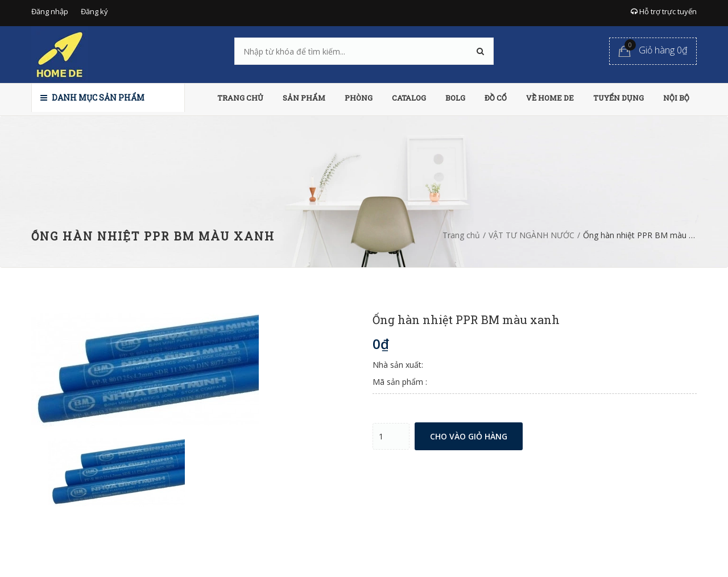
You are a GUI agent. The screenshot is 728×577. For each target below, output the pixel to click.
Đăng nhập (50, 11)
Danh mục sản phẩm (92, 97)
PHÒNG (359, 98)
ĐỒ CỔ (496, 98)
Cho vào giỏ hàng (469, 436)
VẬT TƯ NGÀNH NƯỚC (531, 235)
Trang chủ (461, 235)
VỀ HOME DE (550, 98)
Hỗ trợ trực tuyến (664, 11)
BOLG (455, 98)
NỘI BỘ (676, 98)
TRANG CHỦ (240, 98)
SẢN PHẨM (304, 98)
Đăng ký (94, 11)
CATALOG (409, 98)
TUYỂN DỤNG (619, 98)
